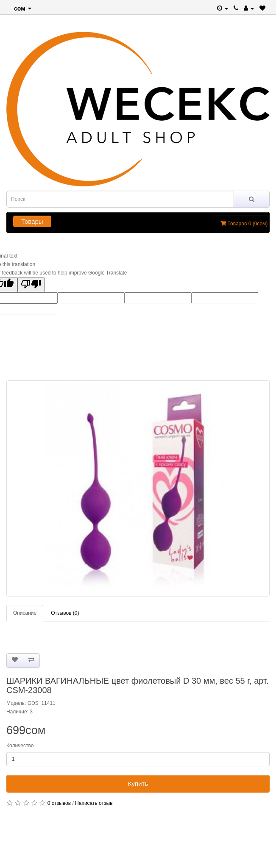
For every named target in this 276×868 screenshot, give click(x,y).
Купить (138, 783)
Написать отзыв (94, 803)
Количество (20, 746)
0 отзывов (59, 803)
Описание (25, 613)
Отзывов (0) (65, 613)
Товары (32, 221)
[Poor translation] (31, 285)
